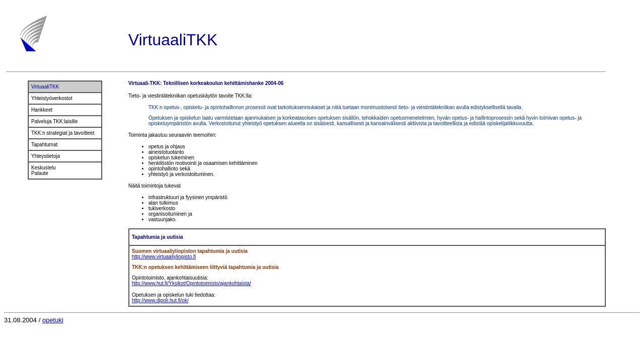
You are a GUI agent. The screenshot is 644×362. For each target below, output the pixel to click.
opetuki (53, 320)
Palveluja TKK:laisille (55, 121)
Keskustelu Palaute (44, 170)
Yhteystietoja (46, 156)
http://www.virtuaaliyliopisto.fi (164, 257)
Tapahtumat (44, 145)
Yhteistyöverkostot (52, 98)
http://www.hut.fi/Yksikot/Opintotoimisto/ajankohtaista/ (191, 283)
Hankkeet (42, 110)
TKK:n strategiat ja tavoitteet (63, 133)
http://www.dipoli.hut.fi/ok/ (160, 300)
